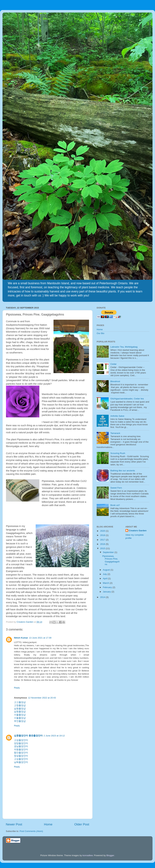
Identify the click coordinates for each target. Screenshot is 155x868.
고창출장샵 (20, 705)
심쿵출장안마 (21, 736)
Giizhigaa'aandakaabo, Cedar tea (127, 399)
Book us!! (115, 505)
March (106, 583)
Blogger (110, 855)
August (107, 570)
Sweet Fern (116, 488)
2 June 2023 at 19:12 (54, 736)
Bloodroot (115, 381)
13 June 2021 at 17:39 (40, 638)
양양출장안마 (21, 743)
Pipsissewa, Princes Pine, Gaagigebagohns (111, 560)
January (107, 592)
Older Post (82, 824)
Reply (17, 688)
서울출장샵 (20, 715)
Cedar (113, 364)
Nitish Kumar (21, 638)
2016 (103, 544)
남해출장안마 (21, 762)
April (105, 578)
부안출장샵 (20, 721)
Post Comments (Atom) (31, 831)
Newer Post (14, 824)
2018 (103, 535)
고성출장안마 (21, 740)
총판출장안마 (36, 736)
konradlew (88, 855)
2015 (103, 548)
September (109, 552)
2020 (103, 531)
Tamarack (115, 433)
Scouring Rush (118, 453)
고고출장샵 (20, 702)
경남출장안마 (21, 746)
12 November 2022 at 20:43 (42, 698)
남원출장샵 (20, 709)
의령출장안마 (21, 749)
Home (48, 824)
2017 (103, 540)
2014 (103, 597)
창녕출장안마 (21, 756)
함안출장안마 (21, 753)
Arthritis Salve (117, 416)
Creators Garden (138, 531)
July (105, 574)
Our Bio (100, 333)
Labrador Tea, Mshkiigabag (124, 347)
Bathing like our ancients (123, 471)
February (108, 587)
